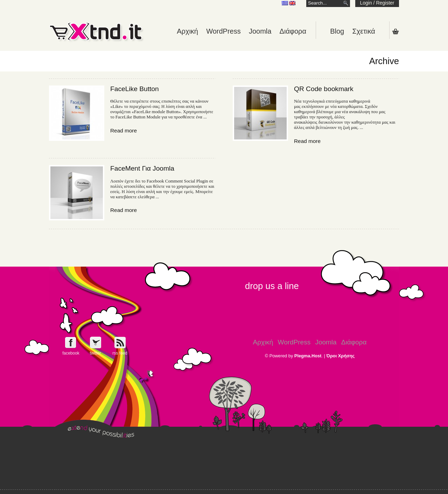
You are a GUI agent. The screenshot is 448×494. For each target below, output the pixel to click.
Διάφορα (293, 31)
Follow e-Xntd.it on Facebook (71, 342)
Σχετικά (363, 31)
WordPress (223, 31)
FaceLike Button (135, 89)
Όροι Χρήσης (340, 356)
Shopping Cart (395, 31)
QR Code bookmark (324, 89)
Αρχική (187, 31)
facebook (71, 353)
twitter (95, 353)
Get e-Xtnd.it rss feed (120, 342)
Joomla (260, 31)
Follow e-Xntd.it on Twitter (95, 342)
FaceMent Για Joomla (142, 168)
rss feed (120, 353)
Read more (124, 131)
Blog (337, 31)
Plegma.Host (308, 356)
